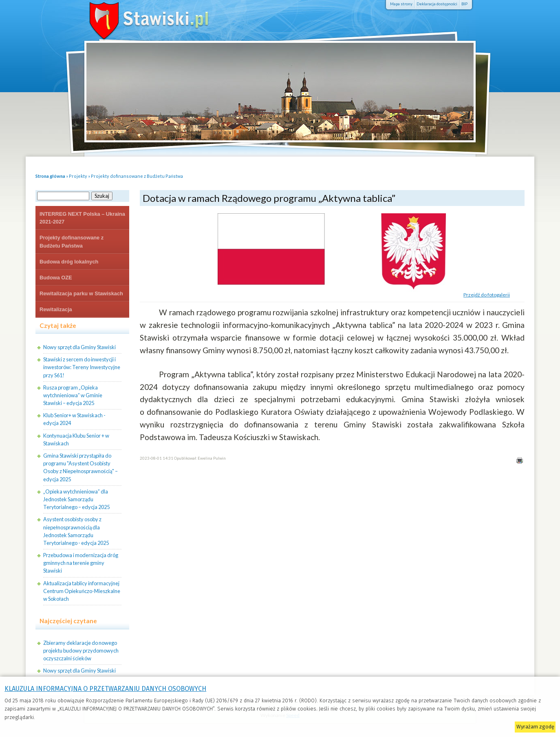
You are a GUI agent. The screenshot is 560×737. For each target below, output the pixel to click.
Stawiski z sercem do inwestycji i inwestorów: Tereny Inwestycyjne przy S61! (82, 367)
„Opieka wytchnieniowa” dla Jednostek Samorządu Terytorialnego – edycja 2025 (76, 499)
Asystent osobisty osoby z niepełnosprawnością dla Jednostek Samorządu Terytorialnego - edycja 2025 (76, 531)
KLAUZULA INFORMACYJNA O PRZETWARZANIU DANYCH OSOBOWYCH (105, 689)
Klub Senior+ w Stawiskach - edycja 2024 (74, 419)
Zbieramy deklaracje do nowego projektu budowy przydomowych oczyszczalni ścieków (81, 651)
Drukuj (519, 460)
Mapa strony (401, 4)
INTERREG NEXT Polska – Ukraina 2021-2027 (82, 218)
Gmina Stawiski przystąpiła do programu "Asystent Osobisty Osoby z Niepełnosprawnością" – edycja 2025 (80, 467)
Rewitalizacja (56, 309)
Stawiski (137, 18)
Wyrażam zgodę (535, 727)
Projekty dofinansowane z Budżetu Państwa (137, 176)
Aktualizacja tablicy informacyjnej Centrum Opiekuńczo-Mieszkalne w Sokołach (82, 591)
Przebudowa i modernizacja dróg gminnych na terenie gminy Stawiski (81, 563)
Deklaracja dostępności (437, 4)
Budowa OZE (56, 278)
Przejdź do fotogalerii (487, 295)
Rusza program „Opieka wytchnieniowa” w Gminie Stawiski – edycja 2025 (73, 395)
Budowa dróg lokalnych (69, 262)
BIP (464, 4)
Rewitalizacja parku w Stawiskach (81, 293)
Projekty (78, 176)
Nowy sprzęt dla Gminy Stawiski (79, 347)
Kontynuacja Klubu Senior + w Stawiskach (76, 439)
